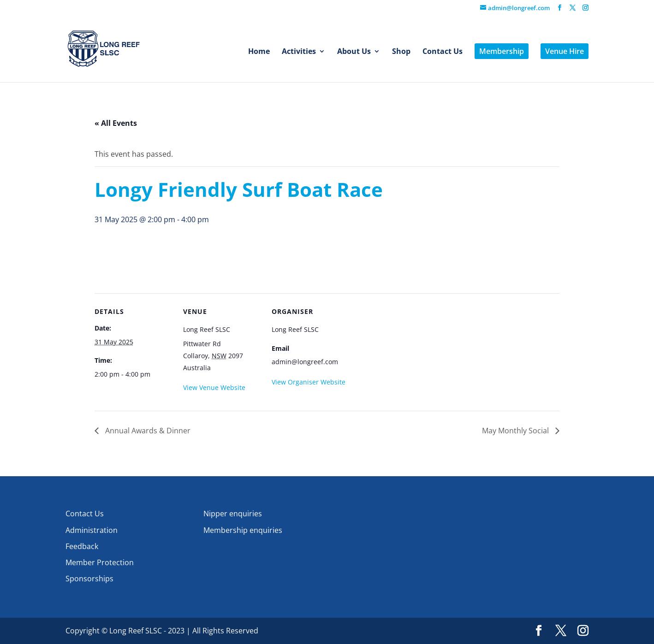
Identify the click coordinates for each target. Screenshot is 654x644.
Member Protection (100, 562)
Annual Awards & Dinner (147, 431)
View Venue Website (214, 387)
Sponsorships (89, 579)
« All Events (116, 123)
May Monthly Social (516, 431)
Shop (401, 52)
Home (259, 52)
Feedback (82, 546)
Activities (299, 52)
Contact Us (443, 52)
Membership (502, 51)
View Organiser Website (309, 382)
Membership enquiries (243, 530)
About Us (354, 52)
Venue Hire (565, 51)
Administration (92, 530)
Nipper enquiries (233, 514)
